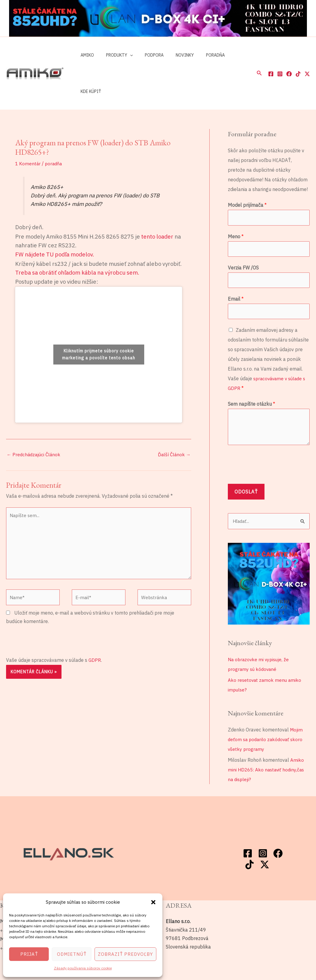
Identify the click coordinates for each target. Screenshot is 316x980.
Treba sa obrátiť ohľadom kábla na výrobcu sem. (77, 236)
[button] (153, 902)
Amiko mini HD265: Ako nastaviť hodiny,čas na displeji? (268, 737)
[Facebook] (271, 56)
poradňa (55, 127)
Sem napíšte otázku (251, 371)
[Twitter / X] (307, 56)
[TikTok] (298, 56)
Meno (236, 201)
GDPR (95, 629)
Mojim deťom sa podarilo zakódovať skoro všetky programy (267, 707)
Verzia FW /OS (243, 233)
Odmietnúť (72, 954)
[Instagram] (280, 56)
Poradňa (199, 55)
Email (236, 265)
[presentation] (52, 610)
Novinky (172, 55)
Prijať (29, 954)
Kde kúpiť (227, 55)
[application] (125, 55)
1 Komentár (28, 127)
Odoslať (246, 459)
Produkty (114, 55)
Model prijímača (247, 169)
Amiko (85, 55)
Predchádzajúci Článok (35, 418)
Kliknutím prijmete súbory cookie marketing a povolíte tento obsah (99, 318)
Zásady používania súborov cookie (83, 968)
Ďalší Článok (174, 418)
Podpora (145, 55)
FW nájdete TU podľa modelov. (55, 218)
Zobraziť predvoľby (125, 954)
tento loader (157, 200)
